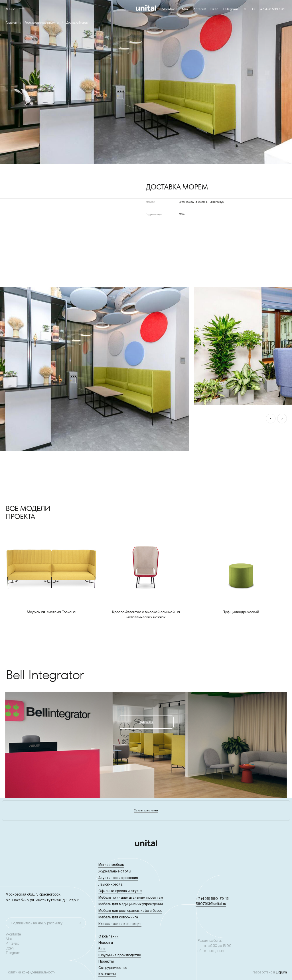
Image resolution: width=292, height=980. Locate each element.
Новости (106, 942)
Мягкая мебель (111, 865)
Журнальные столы (115, 871)
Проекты (106, 961)
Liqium (281, 972)
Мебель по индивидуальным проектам (131, 897)
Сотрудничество (113, 968)
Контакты (107, 974)
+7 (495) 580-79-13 (212, 899)
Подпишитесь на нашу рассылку (37, 923)
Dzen (10, 948)
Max (9, 939)
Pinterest (12, 943)
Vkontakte (13, 934)
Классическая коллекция (120, 924)
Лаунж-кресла (110, 884)
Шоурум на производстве (120, 955)
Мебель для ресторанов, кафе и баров (130, 911)
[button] (271, 419)
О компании (109, 936)
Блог (102, 949)
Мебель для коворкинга (118, 917)
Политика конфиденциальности (31, 972)
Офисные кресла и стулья (120, 891)
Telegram (13, 953)
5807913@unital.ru (211, 904)
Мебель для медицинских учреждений (131, 904)
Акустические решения (118, 878)
